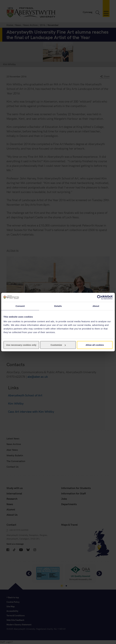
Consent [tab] (20, 306)
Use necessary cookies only (21, 345)
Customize (58, 345)
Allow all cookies (95, 345)
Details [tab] (58, 306)
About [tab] (96, 306)
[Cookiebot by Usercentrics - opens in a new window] (99, 297)
